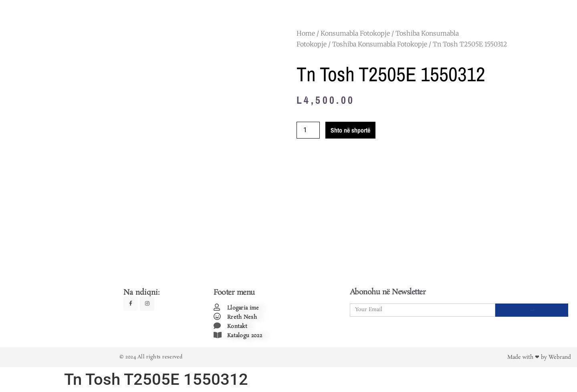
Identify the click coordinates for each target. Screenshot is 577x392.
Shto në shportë (350, 130)
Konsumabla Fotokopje (355, 33)
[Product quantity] (308, 130)
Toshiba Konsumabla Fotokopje (380, 44)
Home (306, 33)
